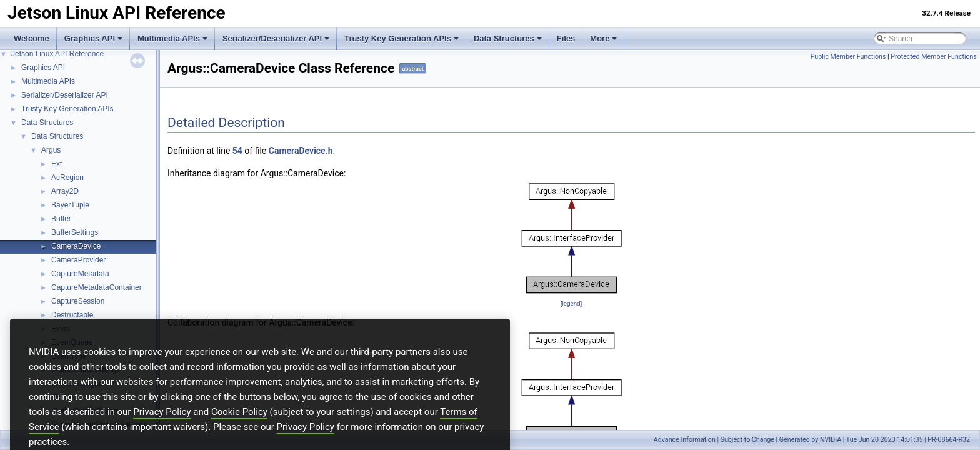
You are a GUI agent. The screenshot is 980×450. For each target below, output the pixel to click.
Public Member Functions (848, 57)
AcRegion (67, 177)
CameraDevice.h (301, 151)
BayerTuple (70, 205)
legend (571, 303)
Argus (51, 150)
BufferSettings (75, 232)
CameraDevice (76, 246)
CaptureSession (78, 301)
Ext (57, 164)
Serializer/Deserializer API (276, 38)
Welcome (32, 38)
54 (237, 151)
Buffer (61, 219)
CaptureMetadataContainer (97, 287)
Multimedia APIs (172, 38)
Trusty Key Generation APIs (402, 38)
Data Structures (508, 38)
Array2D (65, 191)
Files (566, 38)
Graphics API (93, 38)
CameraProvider (78, 260)
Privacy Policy (162, 430)
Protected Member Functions (934, 57)
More (603, 38)
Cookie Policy (239, 430)
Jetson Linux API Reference (57, 54)
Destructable (72, 315)
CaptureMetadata (80, 274)
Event (61, 329)
